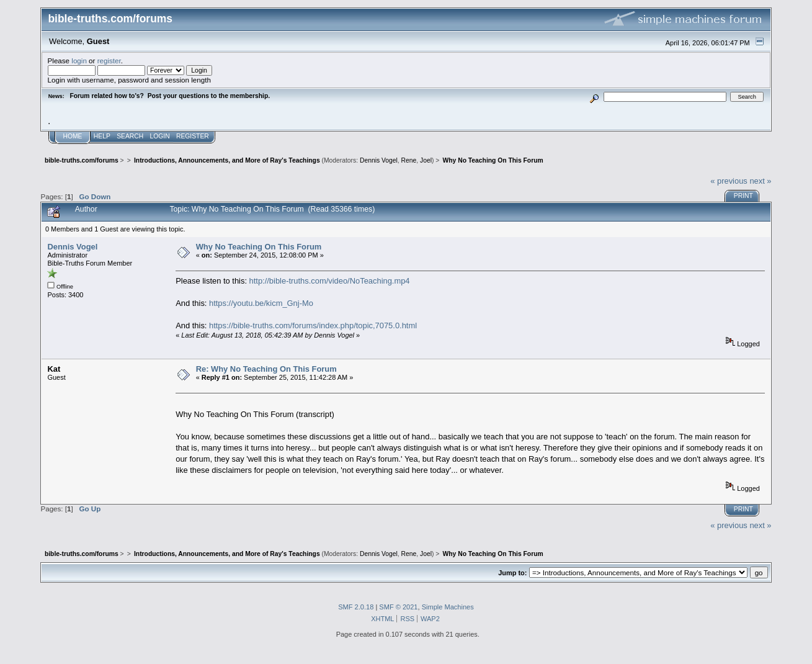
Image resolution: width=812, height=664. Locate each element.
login (79, 61)
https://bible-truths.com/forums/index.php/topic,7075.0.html (313, 325)
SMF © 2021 (398, 607)
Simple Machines (448, 607)
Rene (409, 160)
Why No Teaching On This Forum (259, 247)
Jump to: (512, 573)
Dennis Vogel (379, 160)
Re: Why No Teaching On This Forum (266, 369)
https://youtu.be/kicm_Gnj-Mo (261, 303)
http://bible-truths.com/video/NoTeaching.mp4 (330, 281)
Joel (426, 160)
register (109, 61)
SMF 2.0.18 (356, 607)
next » (760, 181)
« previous (729, 181)
